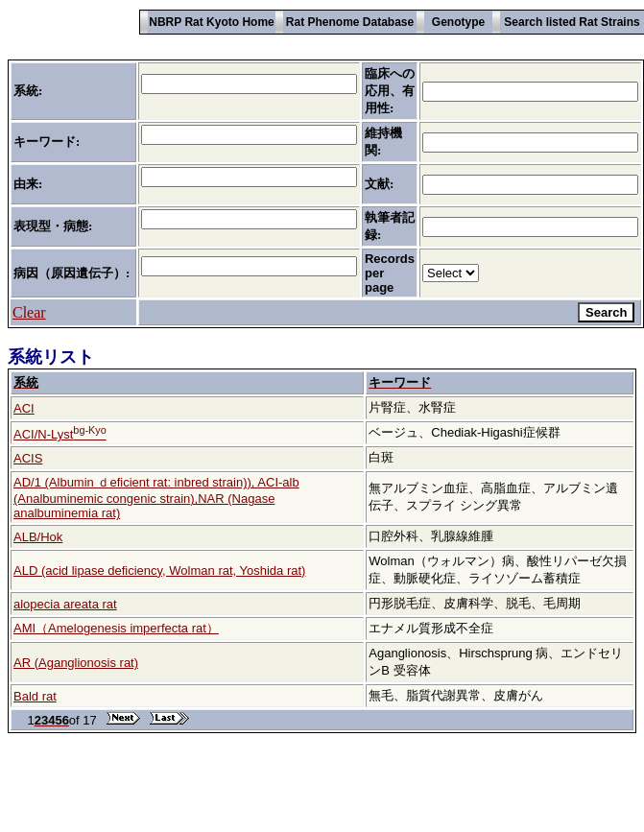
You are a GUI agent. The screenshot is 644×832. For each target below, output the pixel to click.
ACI (24, 408)
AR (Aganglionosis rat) (76, 663)
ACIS (28, 458)
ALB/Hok (38, 537)
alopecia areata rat (65, 604)
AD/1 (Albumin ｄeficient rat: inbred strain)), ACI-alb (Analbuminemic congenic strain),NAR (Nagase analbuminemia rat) (156, 498)
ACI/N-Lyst (60, 434)
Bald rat (35, 696)
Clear (29, 312)
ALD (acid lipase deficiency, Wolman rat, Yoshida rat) (159, 571)
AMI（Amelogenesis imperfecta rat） (116, 628)
